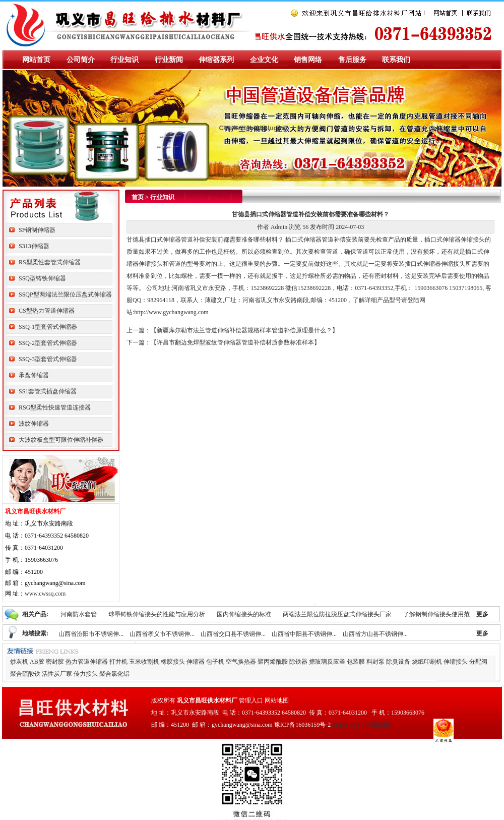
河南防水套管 (79, 614)
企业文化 (264, 60)
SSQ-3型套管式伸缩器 (48, 359)
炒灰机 (19, 662)
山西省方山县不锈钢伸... (375, 634)
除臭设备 (398, 662)
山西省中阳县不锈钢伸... (304, 634)
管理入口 (251, 700)
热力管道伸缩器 (87, 662)
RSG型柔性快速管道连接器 (55, 407)
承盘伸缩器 (34, 375)
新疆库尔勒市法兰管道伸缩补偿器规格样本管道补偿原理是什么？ (244, 330)
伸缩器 (196, 662)
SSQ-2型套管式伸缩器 (48, 343)
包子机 (215, 662)
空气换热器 (241, 662)
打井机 (118, 662)
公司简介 (81, 60)
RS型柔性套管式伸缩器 (50, 262)
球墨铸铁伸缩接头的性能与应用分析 (157, 614)
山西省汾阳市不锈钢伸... (91, 634)
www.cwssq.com (45, 594)
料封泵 (375, 662)
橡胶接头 (173, 662)
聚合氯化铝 (114, 674)
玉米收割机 (144, 662)
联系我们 (396, 60)
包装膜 (356, 662)
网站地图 (277, 700)
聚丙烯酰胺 (273, 662)
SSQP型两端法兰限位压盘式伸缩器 (65, 295)
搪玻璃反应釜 (327, 662)
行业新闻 (169, 60)
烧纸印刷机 (427, 662)
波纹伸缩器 (34, 424)
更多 (482, 614)
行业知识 (124, 60)
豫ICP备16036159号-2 (303, 725)
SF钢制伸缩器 (37, 230)
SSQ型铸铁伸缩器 (42, 278)
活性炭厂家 (57, 674)
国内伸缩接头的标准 (244, 614)
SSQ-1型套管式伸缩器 (48, 327)
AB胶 (37, 662)
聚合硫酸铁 (25, 674)
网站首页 (36, 60)
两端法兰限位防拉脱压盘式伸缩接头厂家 (337, 614)
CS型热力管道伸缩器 (47, 311)
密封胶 (55, 662)
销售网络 (308, 60)
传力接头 (86, 674)
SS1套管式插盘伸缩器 (48, 391)
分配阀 (478, 662)
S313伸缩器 (34, 246)
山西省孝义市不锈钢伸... (162, 634)
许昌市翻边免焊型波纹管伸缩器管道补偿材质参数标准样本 (235, 342)
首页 (138, 197)
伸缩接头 (456, 662)
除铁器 (298, 662)
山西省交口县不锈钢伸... (233, 634)
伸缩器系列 (216, 60)
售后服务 (352, 60)
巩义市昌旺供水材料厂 (207, 700)
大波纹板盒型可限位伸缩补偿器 (61, 440)
